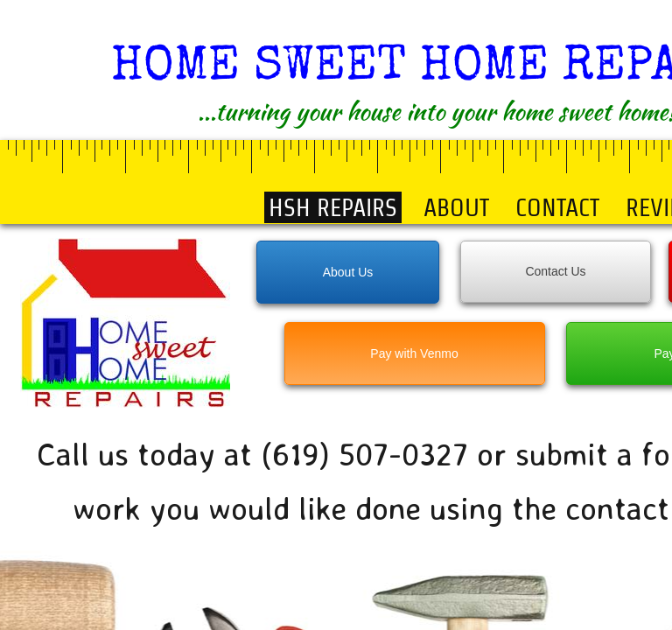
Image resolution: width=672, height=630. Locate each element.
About (456, 207)
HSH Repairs (333, 207)
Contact (557, 207)
